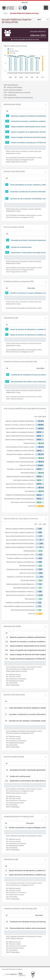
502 (7, 132)
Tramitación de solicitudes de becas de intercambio (30, 375)
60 (7, 198)
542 (7, 252)
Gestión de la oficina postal (21, 247)
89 (8, 375)
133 (7, 121)
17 (7, 185)
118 (7, 381)
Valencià (25, 2)
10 (7, 329)
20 (8, 240)
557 (7, 142)
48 (7, 293)
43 (8, 116)
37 (7, 191)
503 (7, 137)
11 (7, 334)
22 (8, 247)
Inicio (5, 13)
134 (7, 126)
